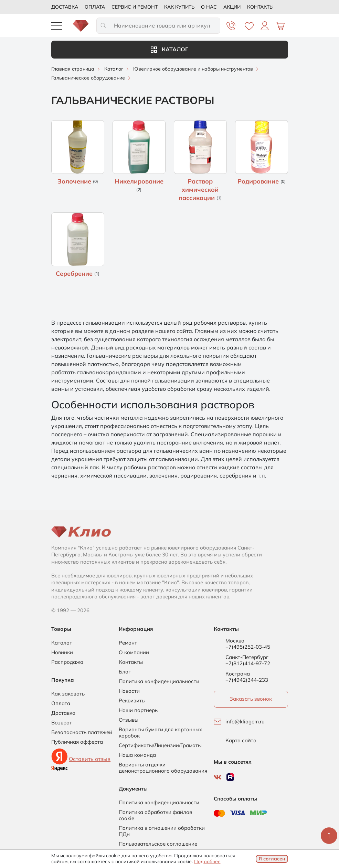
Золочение (75, 181)
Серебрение (75, 274)
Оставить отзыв (90, 759)
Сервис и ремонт (135, 7)
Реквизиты (132, 701)
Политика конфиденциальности (159, 681)
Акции (232, 7)
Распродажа (67, 662)
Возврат (62, 723)
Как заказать (68, 694)
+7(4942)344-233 (247, 680)
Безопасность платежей (82, 732)
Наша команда (137, 755)
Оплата (95, 7)
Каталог (169, 49)
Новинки (62, 652)
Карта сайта (241, 741)
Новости (129, 691)
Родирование (259, 181)
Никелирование (139, 181)
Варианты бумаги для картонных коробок (160, 733)
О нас (209, 7)
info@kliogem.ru (245, 722)
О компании (134, 652)
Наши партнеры (139, 710)
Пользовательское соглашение (158, 844)
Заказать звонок (251, 699)
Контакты (260, 7)
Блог (125, 672)
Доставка (65, 7)
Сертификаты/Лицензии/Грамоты (160, 745)
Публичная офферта (77, 742)
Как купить (179, 7)
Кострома (238, 674)
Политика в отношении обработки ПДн (162, 831)
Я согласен (272, 859)
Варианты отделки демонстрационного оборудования (163, 768)
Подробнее (207, 861)
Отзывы (129, 720)
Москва (235, 641)
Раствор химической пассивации (199, 190)
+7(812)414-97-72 (248, 663)
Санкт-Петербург (247, 657)
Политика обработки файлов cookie (155, 815)
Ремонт (128, 643)
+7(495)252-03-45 (248, 647)
